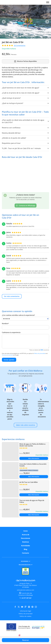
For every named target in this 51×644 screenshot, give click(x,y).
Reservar (26, 640)
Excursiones (25, 538)
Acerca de (26, 535)
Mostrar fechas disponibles (25, 61)
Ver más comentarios (12, 296)
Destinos (26, 542)
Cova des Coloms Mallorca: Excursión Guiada (33, 465)
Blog (25, 549)
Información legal (25, 611)
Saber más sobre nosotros (25, 425)
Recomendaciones (26, 565)
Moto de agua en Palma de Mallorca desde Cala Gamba (32, 445)
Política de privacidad (40, 353)
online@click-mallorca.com (25, 590)
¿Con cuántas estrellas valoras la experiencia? (18, 315)
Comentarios (20, 45)
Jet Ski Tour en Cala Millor (29, 482)
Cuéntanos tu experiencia (11, 332)
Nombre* (5, 324)
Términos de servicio (7, 355)
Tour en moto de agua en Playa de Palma (32, 501)
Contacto (25, 553)
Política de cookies (26, 616)
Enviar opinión (9, 360)
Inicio (26, 531)
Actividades (26, 546)
